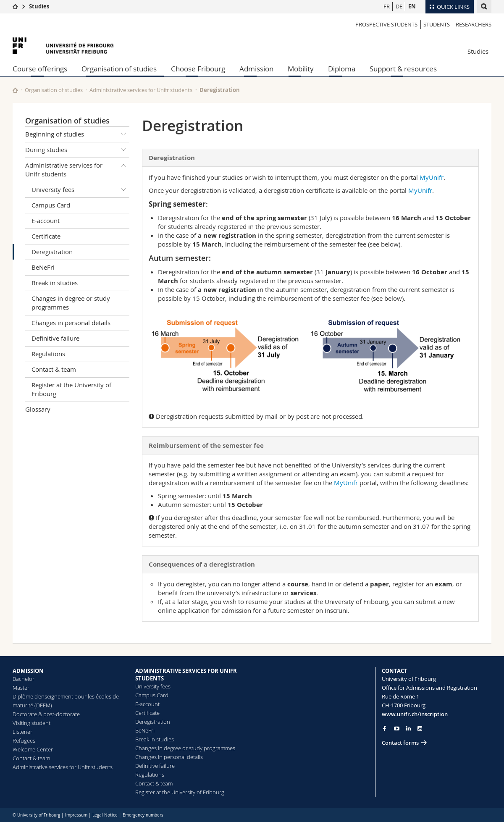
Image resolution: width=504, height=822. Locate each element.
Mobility (301, 69)
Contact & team (54, 369)
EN (412, 6)
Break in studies (55, 283)
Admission (256, 69)
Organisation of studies (119, 69)
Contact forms (400, 743)
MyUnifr (432, 177)
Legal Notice (105, 815)
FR (387, 6)
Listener (22, 732)
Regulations (48, 354)
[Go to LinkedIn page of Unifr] (408, 729)
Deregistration (52, 252)
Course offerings (40, 69)
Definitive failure (55, 338)
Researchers (474, 24)
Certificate (46, 236)
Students (437, 24)
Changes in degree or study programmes (71, 303)
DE (399, 6)
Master (21, 688)
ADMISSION (28, 671)
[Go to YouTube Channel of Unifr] (397, 729)
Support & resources (403, 69)
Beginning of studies (77, 134)
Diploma (342, 69)
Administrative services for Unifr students (141, 90)
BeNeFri (43, 267)
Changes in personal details (71, 323)
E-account (46, 221)
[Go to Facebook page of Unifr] (385, 728)
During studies (77, 150)
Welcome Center (33, 749)
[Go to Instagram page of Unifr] (420, 729)
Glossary (38, 409)
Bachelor (24, 679)
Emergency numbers (143, 815)
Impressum (76, 815)
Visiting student (31, 723)
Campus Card (51, 205)
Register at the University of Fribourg (71, 389)
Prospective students (386, 24)
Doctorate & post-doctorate (46, 714)
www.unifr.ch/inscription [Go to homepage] (415, 714)
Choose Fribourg (198, 69)
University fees (80, 190)
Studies (39, 6)
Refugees (24, 741)
